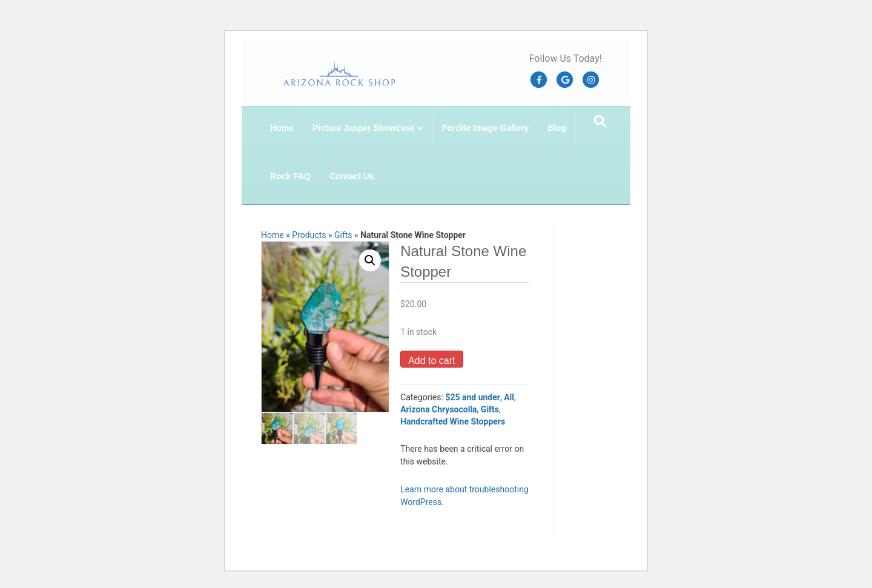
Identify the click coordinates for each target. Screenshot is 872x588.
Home (282, 128)
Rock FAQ (290, 176)
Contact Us (352, 176)
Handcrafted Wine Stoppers (453, 421)
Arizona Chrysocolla (438, 409)
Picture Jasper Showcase (364, 128)
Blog (557, 128)
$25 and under (473, 397)
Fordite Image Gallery (485, 128)
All (509, 397)
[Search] (600, 121)
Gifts (343, 235)
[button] (370, 260)
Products (309, 235)
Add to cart (431, 361)
